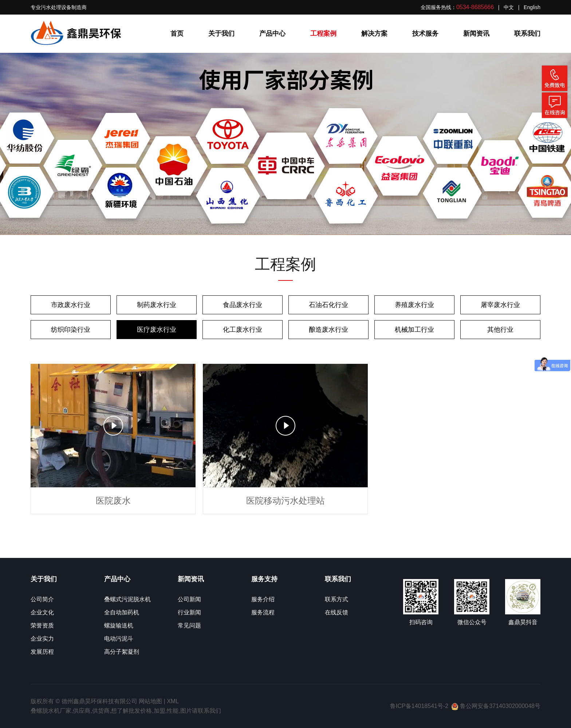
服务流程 (263, 612)
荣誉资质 (42, 625)
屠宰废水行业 (500, 305)
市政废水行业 (71, 305)
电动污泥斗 (119, 639)
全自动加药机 (122, 612)
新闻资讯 (476, 34)
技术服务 (425, 34)
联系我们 (527, 34)
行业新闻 (189, 612)
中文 (509, 7)
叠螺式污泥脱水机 (127, 599)
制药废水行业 (157, 305)
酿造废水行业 (328, 330)
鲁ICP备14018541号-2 (419, 706)
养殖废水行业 (414, 305)
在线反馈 (336, 612)
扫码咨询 (421, 622)
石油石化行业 (328, 305)
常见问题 (189, 625)
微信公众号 (472, 622)
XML (173, 701)
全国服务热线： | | (481, 7)
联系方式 (336, 599)
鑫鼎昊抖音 (523, 622)
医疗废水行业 (157, 330)
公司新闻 (189, 599)
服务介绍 (263, 599)
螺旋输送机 (119, 625)
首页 (177, 34)
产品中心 (272, 34)
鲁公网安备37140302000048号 (496, 706)
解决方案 (374, 34)
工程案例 (323, 34)
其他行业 (500, 330)
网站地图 (150, 701)
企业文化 (42, 612)
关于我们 (221, 34)
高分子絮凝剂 (122, 652)
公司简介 (42, 599)
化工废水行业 (243, 330)
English (532, 7)
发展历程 (42, 652)
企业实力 (42, 639)
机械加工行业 (414, 330)
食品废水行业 (243, 305)
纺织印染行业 (71, 330)
